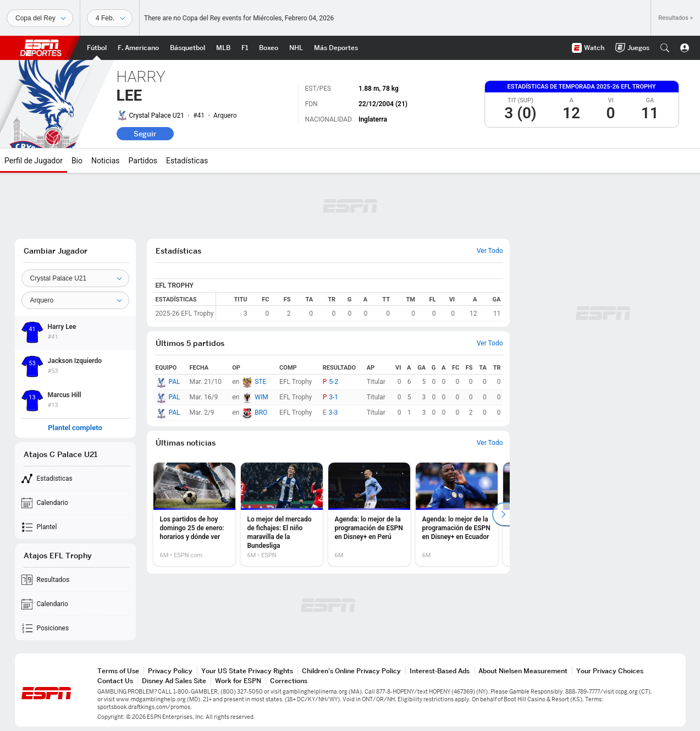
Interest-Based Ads (440, 671)
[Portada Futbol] (97, 48)
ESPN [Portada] (41, 48)
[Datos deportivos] (110, 18)
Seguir (145, 134)
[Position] (75, 300)
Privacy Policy (170, 671)
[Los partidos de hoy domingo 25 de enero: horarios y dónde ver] (194, 514)
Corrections (289, 681)
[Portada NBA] (188, 48)
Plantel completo (75, 428)
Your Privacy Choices (610, 671)
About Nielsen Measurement (523, 671)
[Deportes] (40, 18)
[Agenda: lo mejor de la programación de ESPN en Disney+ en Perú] (369, 514)
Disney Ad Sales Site (174, 681)
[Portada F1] (245, 48)
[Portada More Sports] (336, 48)
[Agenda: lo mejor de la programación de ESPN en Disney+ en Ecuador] (457, 514)
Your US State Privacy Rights (247, 671)
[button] (665, 48)
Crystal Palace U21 (157, 116)
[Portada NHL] (296, 48)
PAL (175, 382)
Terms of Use (118, 671)
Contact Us (115, 681)
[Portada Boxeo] (269, 48)
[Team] (75, 278)
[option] (194, 514)
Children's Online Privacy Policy (351, 671)
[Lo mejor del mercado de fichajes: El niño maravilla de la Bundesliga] (282, 514)
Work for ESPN (238, 681)
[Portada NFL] (138, 48)
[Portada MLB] (223, 48)
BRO (261, 413)
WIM (261, 397)
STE (260, 382)
